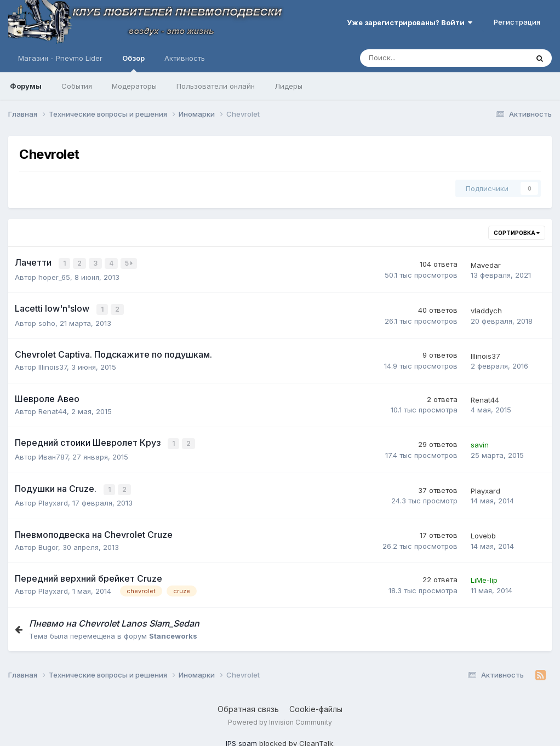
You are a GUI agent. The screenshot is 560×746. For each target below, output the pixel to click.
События (77, 86)
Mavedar (486, 265)
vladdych (486, 309)
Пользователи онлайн (216, 86)
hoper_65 (54, 276)
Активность (185, 58)
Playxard (53, 500)
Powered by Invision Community (280, 719)
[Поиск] (414, 58)
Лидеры (288, 86)
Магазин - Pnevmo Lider (60, 58)
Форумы (26, 86)
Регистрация (517, 22)
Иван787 (53, 455)
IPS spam (241, 741)
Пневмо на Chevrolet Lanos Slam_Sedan (114, 620)
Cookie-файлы (316, 706)
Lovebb (483, 533)
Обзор (133, 63)
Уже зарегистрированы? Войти (410, 22)
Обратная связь (248, 706)
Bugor (48, 544)
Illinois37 (53, 365)
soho (47, 322)
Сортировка (517, 233)
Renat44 (53, 410)
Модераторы (134, 86)
